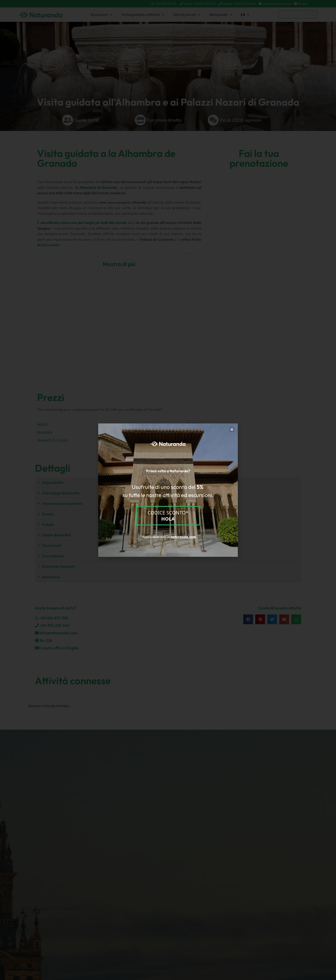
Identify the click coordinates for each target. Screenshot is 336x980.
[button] (232, 429)
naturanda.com (183, 537)
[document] (168, 490)
